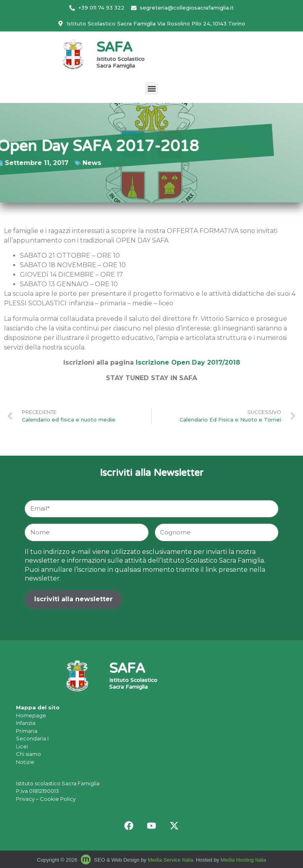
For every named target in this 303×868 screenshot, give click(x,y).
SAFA (114, 48)
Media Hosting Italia (243, 860)
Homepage (31, 715)
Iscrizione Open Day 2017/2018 (188, 362)
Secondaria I (32, 738)
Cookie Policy (58, 799)
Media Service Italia (170, 860)
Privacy (25, 799)
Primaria (27, 731)
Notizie (25, 762)
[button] (151, 88)
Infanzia (26, 723)
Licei (22, 746)
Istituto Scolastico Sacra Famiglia (120, 63)
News (60, 163)
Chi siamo (28, 754)
